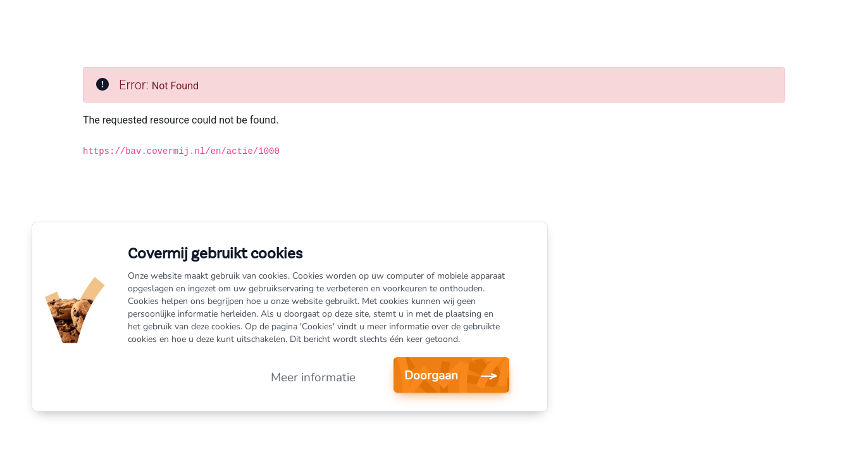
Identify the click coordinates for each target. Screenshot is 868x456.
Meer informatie (313, 377)
